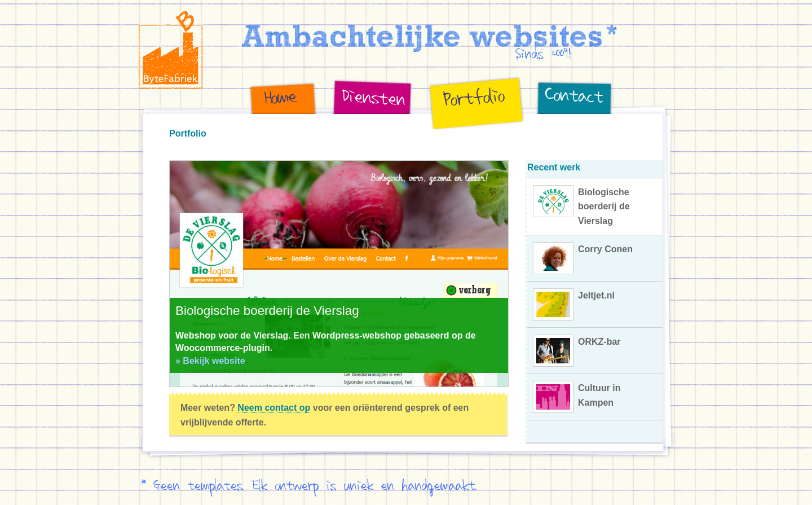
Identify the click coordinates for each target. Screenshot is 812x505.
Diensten (337, 131)
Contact (539, 131)
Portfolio (433, 131)
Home (255, 131)
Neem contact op (274, 408)
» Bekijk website (210, 361)
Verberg (471, 291)
